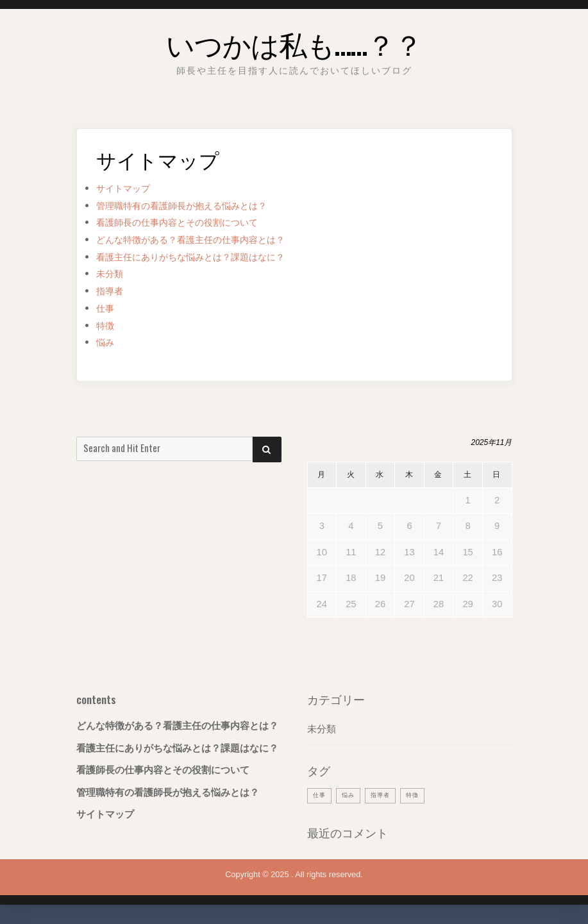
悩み (107, 342)
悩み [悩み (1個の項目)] (352, 794)
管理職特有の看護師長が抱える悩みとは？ (200, 206)
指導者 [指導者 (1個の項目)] (387, 794)
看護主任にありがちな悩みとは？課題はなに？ (211, 257)
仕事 (107, 308)
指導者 (113, 291)
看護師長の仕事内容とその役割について (194, 222)
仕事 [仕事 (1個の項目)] (321, 794)
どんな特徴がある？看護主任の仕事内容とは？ (211, 239)
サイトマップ (129, 188)
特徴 (107, 325)
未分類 (113, 273)
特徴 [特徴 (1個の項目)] (423, 794)
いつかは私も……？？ (294, 41)
